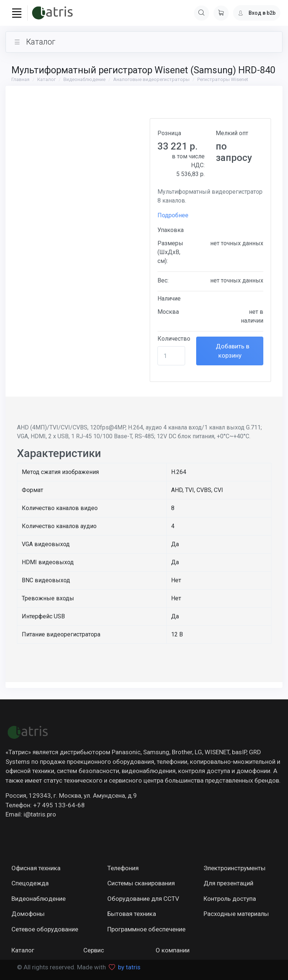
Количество (174, 339)
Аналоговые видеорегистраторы (151, 79)
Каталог (46, 79)
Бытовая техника (132, 914)
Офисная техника (36, 868)
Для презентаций (228, 883)
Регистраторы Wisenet (223, 79)
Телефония (123, 868)
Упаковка (171, 230)
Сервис (94, 950)
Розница (169, 133)
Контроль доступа (230, 899)
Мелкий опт (232, 133)
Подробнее (173, 215)
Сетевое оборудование (45, 929)
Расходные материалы (236, 914)
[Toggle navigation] (17, 13)
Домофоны (28, 914)
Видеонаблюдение (84, 79)
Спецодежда (30, 883)
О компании (173, 950)
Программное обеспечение (146, 929)
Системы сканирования (141, 883)
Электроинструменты (235, 868)
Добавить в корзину (232, 351)
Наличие (169, 298)
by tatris (129, 967)
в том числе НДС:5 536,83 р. (188, 165)
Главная (20, 79)
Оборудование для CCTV (143, 899)
